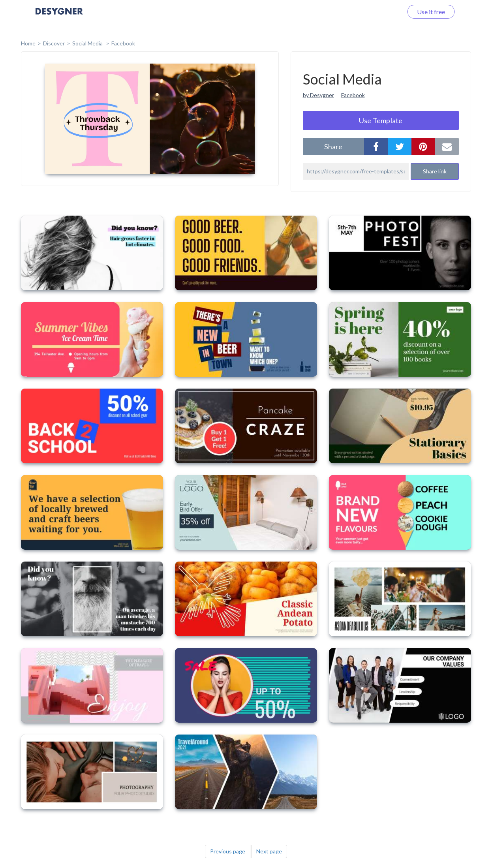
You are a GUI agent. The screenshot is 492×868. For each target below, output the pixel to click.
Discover (54, 43)
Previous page (228, 851)
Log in (384, 12)
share (333, 147)
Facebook (123, 43)
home (28, 43)
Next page (269, 851)
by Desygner (318, 95)
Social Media (88, 43)
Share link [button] (435, 171)
